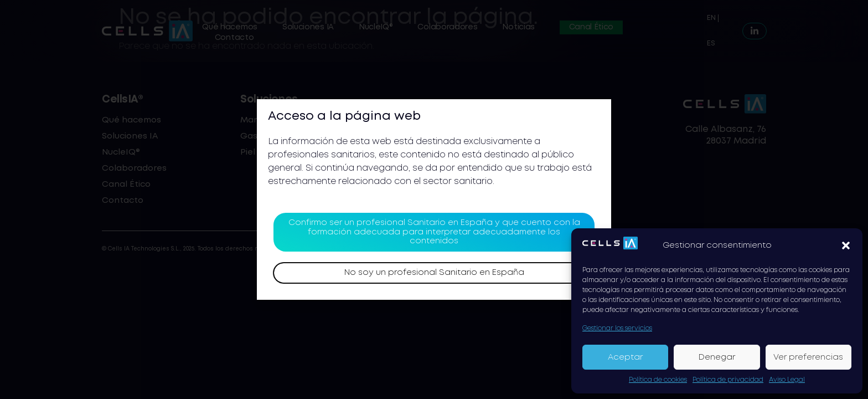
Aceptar (625, 357)
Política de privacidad (728, 380)
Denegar (717, 357)
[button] (846, 245)
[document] (434, 199)
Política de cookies (658, 380)
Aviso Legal (787, 380)
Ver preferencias (808, 357)
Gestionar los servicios (617, 328)
